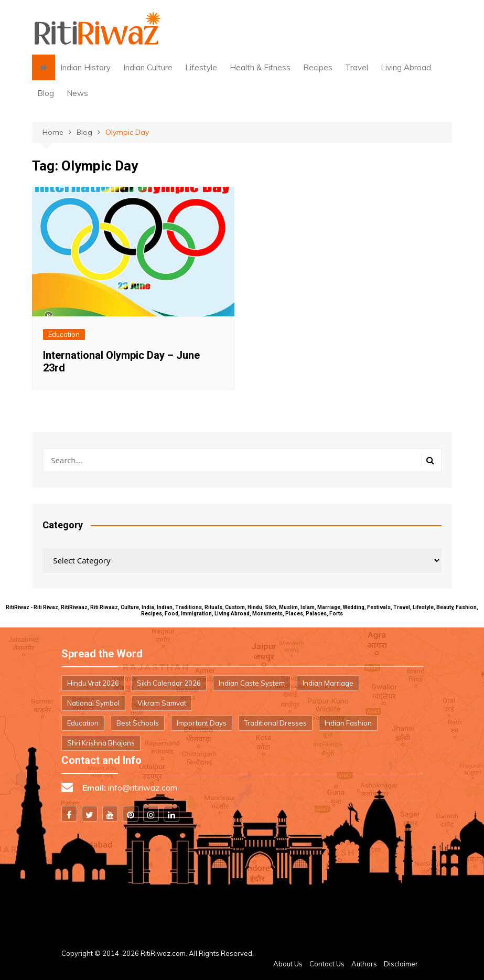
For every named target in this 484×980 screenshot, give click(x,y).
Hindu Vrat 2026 (93, 683)
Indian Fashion (348, 723)
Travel (357, 67)
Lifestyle (201, 67)
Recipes (318, 67)
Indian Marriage (328, 683)
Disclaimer (401, 964)
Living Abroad (406, 67)
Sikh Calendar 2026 (169, 683)
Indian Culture (148, 67)
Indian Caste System (252, 683)
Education (64, 334)
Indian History (85, 67)
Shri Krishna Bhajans (101, 743)
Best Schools (138, 723)
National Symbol (93, 703)
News (77, 93)
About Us (288, 964)
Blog (46, 93)
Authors (364, 964)
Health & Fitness (260, 67)
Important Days (202, 723)
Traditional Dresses (276, 723)
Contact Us (327, 964)
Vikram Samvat (162, 703)
